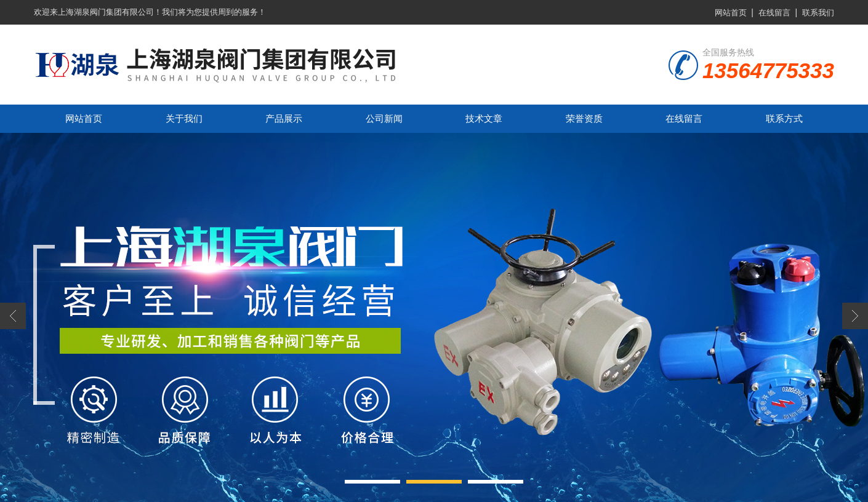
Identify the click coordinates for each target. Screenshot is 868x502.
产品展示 (284, 118)
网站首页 (731, 13)
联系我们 (818, 13)
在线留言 (774, 13)
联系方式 (784, 118)
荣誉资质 (584, 118)
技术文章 (484, 118)
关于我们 (184, 118)
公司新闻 (384, 118)
